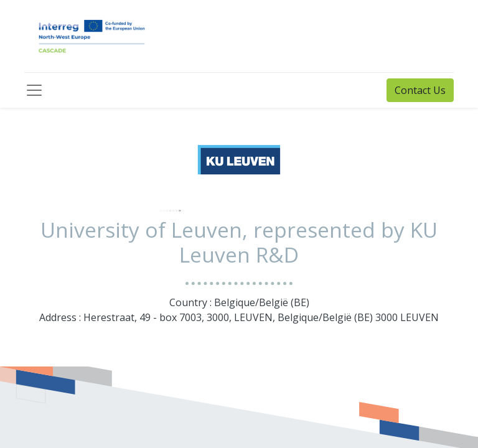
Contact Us (420, 90)
